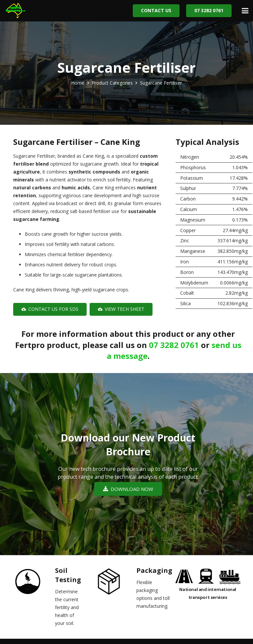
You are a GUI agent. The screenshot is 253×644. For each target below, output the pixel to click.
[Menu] (245, 11)
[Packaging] (115, 583)
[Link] (16, 11)
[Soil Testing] (33, 583)
